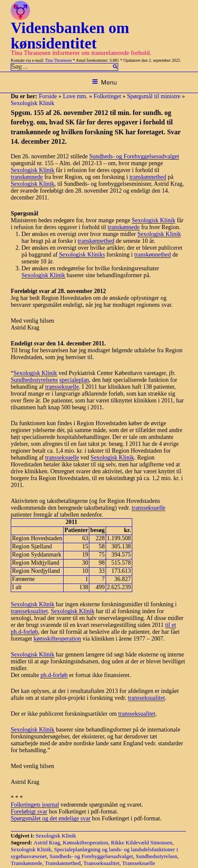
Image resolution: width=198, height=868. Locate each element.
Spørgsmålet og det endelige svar (51, 818)
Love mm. (75, 96)
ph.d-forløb (54, 675)
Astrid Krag (47, 842)
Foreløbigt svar (29, 812)
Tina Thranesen (58, 60)
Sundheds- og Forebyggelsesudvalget (134, 156)
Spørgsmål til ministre (154, 96)
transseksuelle (62, 387)
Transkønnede (26, 863)
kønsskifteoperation (57, 639)
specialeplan (74, 380)
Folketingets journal (35, 805)
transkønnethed (148, 177)
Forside (48, 96)
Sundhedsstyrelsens (34, 380)
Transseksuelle (139, 863)
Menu (104, 82)
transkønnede (27, 177)
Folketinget (107, 96)
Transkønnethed (62, 863)
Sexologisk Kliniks (82, 255)
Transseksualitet (101, 863)
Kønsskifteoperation (85, 842)
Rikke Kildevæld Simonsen (142, 842)
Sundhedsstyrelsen (157, 856)
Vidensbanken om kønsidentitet (70, 36)
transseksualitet (29, 611)
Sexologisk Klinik (33, 103)
